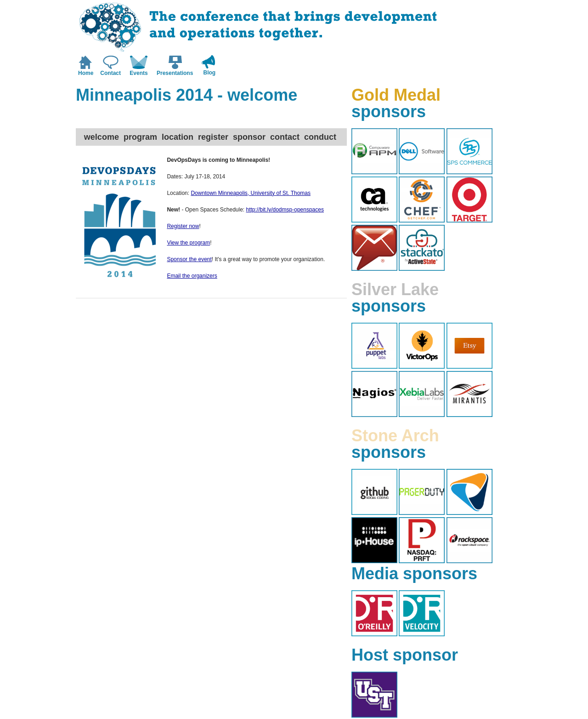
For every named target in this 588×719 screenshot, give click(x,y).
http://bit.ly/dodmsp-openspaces (285, 210)
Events (139, 73)
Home (86, 73)
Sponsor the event (189, 259)
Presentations (175, 73)
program (140, 137)
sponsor (249, 137)
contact (285, 137)
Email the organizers (192, 276)
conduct (320, 137)
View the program (188, 243)
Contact (110, 73)
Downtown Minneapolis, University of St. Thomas (251, 193)
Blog (210, 73)
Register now (183, 226)
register (213, 137)
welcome (102, 137)
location (178, 137)
